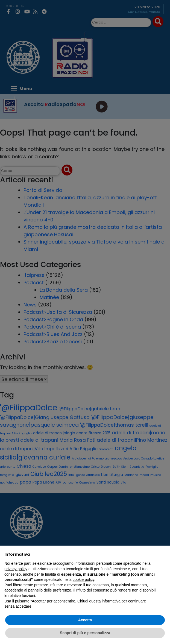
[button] (163, 554)
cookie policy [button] (83, 579)
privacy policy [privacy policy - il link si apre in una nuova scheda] (16, 569)
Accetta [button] (85, 620)
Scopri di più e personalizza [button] (85, 633)
